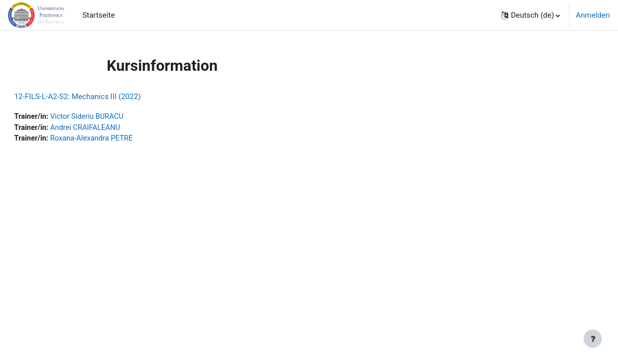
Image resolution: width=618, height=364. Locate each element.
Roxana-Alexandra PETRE (119, 140)
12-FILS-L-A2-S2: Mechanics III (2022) (102, 97)
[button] (531, 15)
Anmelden (593, 15)
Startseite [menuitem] (99, 15)
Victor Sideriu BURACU (114, 117)
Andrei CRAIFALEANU (112, 128)
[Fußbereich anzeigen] (593, 339)
